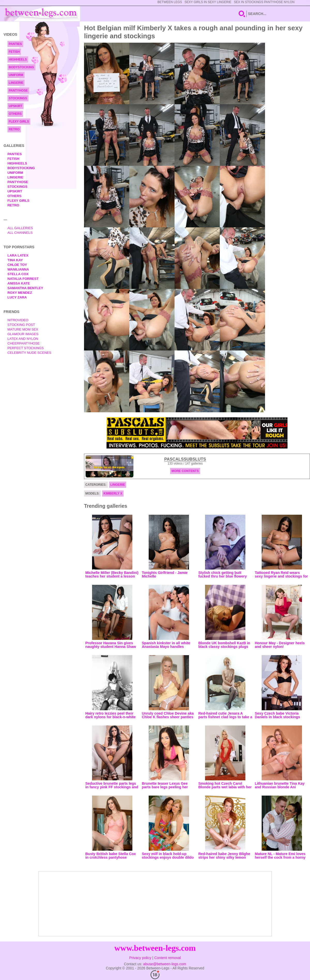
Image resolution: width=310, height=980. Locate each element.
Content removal (168, 958)
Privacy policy (140, 958)
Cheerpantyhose (24, 343)
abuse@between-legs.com (165, 964)
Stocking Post (21, 325)
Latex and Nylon (23, 339)
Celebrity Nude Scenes (29, 353)
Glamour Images (23, 334)
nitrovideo (18, 320)
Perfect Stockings (26, 348)
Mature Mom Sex (23, 329)
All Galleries (20, 228)
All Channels (20, 233)
